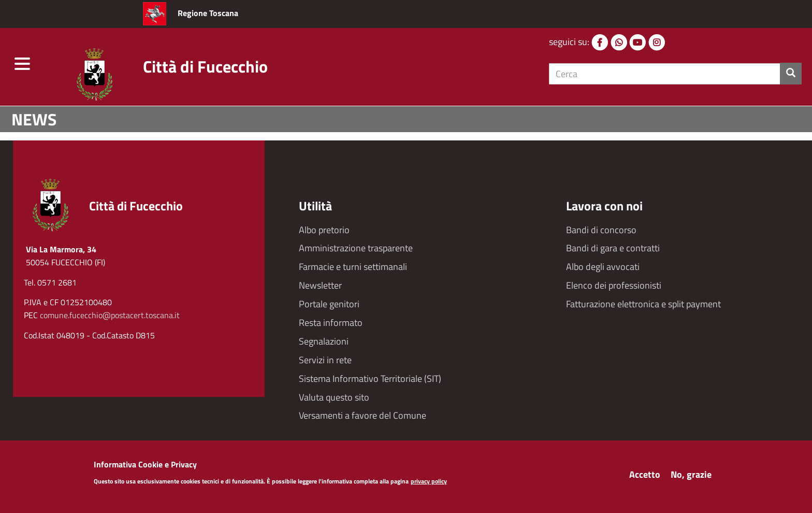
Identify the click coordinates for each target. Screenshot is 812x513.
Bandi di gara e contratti (613, 248)
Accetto (645, 477)
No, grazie (691, 477)
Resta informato (331, 323)
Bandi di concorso (601, 230)
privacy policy (429, 484)
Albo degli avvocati (603, 267)
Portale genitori (329, 304)
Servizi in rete (325, 360)
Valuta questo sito (334, 397)
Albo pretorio (324, 230)
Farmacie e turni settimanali (353, 267)
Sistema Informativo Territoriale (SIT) (370, 379)
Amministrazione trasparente (356, 248)
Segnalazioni (324, 341)
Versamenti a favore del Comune (363, 415)
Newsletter (320, 285)
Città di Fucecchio (205, 66)
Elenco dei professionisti (614, 285)
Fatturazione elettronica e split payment (643, 304)
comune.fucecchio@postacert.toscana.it (110, 315)
